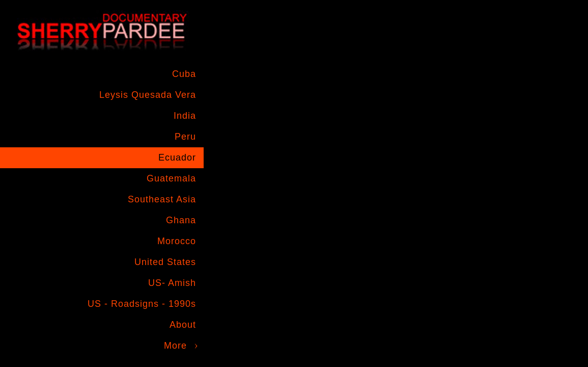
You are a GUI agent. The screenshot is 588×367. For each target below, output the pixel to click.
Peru (185, 137)
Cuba (184, 74)
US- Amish (172, 283)
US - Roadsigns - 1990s (142, 304)
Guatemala (171, 178)
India (185, 116)
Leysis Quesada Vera (148, 95)
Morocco (177, 241)
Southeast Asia (162, 199)
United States (165, 262)
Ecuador (177, 158)
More (175, 346)
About (183, 325)
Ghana (181, 220)
